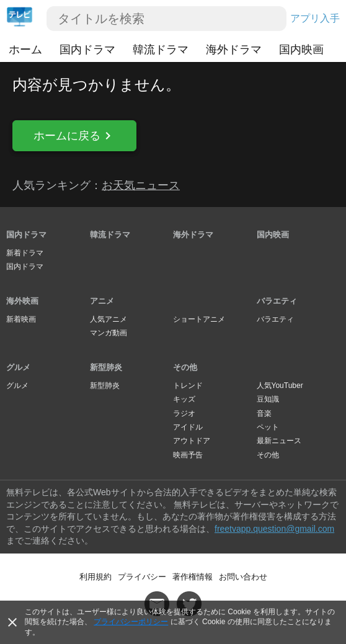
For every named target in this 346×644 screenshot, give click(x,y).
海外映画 (22, 301)
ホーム (25, 50)
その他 (185, 367)
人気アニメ (109, 319)
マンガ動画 (109, 333)
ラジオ (184, 413)
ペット (268, 427)
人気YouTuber (280, 386)
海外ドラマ (234, 50)
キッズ (184, 399)
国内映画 (301, 50)
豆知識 (268, 399)
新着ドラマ (25, 253)
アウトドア (192, 441)
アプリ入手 (315, 18)
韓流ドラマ (161, 50)
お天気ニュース (141, 185)
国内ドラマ (87, 50)
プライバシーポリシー (131, 622)
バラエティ (277, 301)
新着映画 (21, 319)
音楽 (264, 413)
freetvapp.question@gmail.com (274, 529)
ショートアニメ (199, 319)
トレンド (188, 386)
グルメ (18, 367)
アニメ (102, 301)
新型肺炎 (106, 367)
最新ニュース (279, 441)
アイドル (188, 427)
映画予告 (188, 455)
